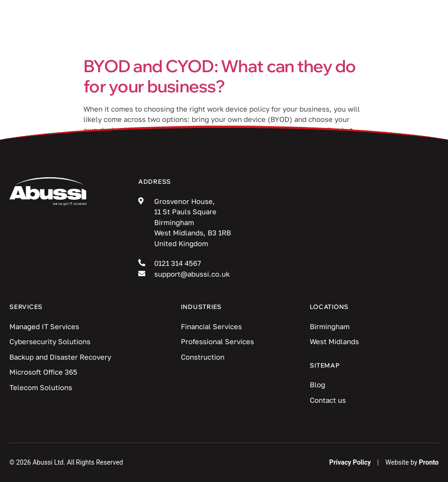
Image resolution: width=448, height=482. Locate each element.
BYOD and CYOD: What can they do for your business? (220, 76)
